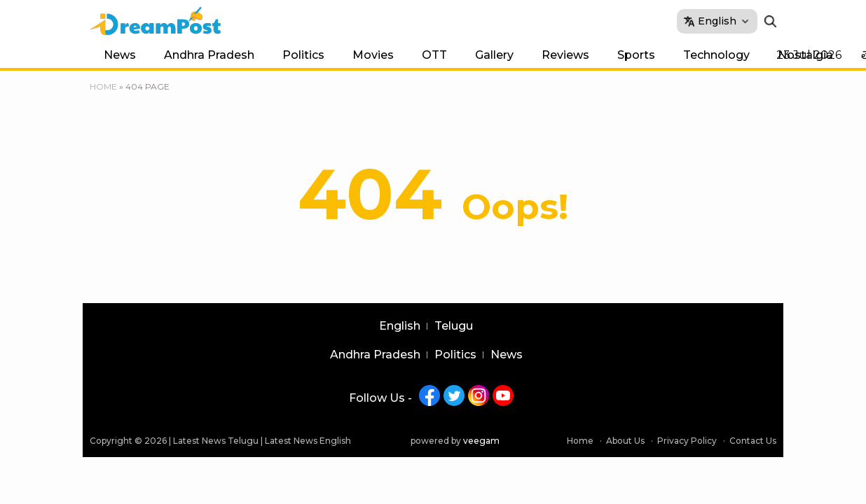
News (120, 55)
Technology (716, 55)
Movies (373, 55)
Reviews (565, 55)
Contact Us (753, 441)
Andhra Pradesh (209, 55)
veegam (481, 441)
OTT (434, 55)
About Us (625, 441)
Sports (636, 55)
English (400, 326)
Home (103, 86)
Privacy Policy (687, 441)
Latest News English (308, 441)
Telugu (454, 326)
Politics (303, 55)
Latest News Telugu (216, 441)
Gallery (494, 55)
